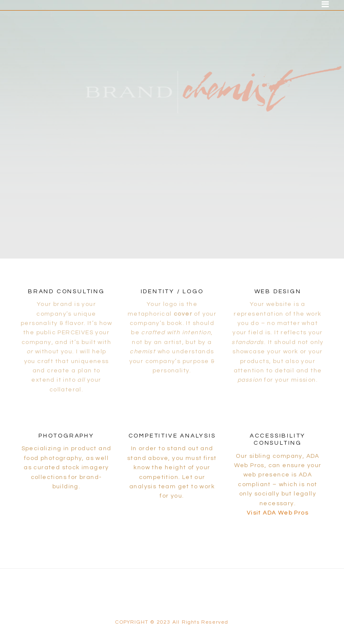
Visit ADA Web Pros (278, 513)
